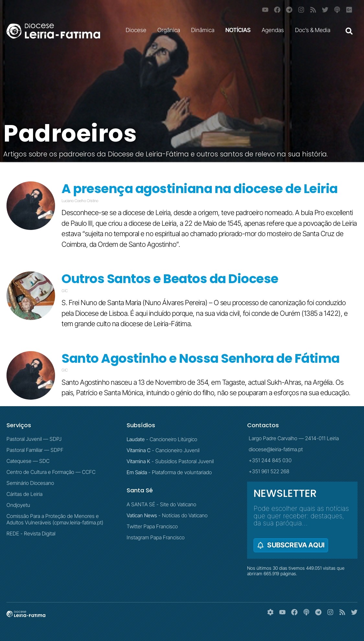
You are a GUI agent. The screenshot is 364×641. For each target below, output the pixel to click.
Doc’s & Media (314, 30)
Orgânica (170, 30)
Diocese (138, 30)
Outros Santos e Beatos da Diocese (170, 279)
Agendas (274, 30)
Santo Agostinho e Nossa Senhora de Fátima (201, 358)
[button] (349, 31)
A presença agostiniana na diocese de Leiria (200, 189)
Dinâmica (204, 30)
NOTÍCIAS (240, 30)
